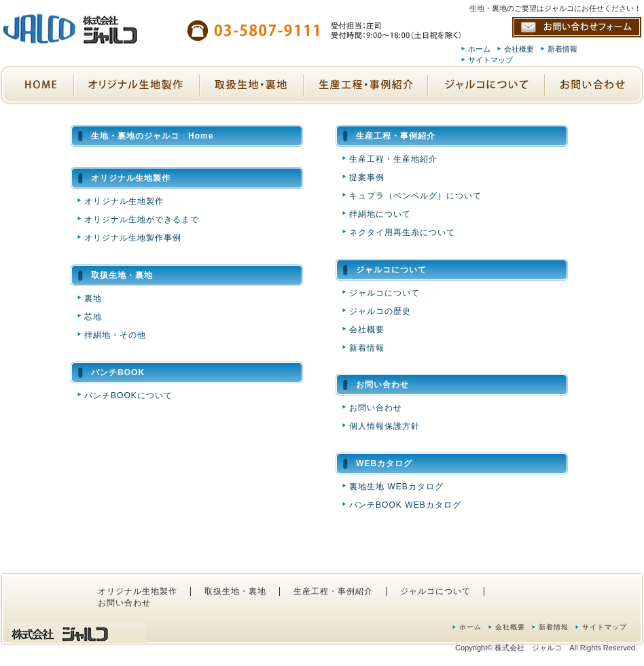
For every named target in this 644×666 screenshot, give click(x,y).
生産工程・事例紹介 (333, 591)
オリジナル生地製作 (124, 201)
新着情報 (562, 49)
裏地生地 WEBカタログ (396, 487)
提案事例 (367, 177)
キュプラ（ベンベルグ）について (415, 196)
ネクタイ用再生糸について (402, 232)
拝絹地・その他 (115, 335)
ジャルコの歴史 (380, 311)
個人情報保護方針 (384, 426)
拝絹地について (380, 214)
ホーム (479, 49)
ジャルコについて (384, 293)
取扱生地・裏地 (235, 591)
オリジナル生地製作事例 (133, 238)
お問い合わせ (376, 408)
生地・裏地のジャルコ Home (153, 136)
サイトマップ (490, 60)
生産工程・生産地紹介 (393, 159)
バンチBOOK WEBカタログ (405, 505)
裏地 (93, 298)
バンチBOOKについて (128, 396)
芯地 (93, 317)
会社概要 (519, 49)
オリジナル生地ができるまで (142, 220)
